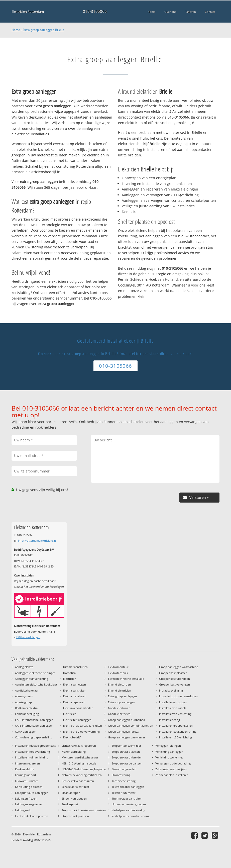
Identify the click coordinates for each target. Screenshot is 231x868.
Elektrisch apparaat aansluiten (83, 726)
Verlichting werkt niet (169, 757)
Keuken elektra (25, 769)
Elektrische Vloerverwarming (81, 732)
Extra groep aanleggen (122, 696)
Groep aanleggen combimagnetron (131, 726)
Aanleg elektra (24, 667)
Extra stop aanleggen (122, 702)
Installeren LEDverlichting (176, 737)
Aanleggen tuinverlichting (32, 679)
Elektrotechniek (118, 673)
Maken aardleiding (74, 752)
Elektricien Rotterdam (28, 11)
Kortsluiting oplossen (29, 787)
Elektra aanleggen (75, 684)
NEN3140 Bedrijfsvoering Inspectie (84, 769)
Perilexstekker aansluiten (78, 781)
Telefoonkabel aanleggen (128, 787)
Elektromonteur (118, 667)
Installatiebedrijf (170, 720)
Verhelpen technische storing (131, 816)
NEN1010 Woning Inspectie (79, 763)
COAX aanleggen (26, 732)
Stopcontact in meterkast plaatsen (84, 810)
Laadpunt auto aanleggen (32, 793)
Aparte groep (23, 702)
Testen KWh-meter (124, 793)
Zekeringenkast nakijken (171, 769)
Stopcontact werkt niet (126, 746)
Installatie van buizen (173, 702)
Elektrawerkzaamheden (78, 708)
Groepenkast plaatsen (173, 673)
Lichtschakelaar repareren (32, 816)
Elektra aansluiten (75, 690)
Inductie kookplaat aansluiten (178, 696)
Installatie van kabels (173, 708)
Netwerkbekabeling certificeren (82, 775)
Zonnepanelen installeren (172, 775)
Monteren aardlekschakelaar (80, 757)
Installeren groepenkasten (176, 726)
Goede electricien (119, 708)
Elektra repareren (74, 702)
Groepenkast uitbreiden (175, 679)
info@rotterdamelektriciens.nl (37, 541)
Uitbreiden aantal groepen (129, 804)
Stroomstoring (121, 775)
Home (16, 30)
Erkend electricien (119, 684)
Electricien (70, 679)
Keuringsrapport (26, 775)
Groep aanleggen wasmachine (179, 667)
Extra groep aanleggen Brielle (43, 30)
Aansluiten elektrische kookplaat (36, 684)
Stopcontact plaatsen (75, 816)
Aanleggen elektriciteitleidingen (35, 673)
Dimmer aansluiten (75, 667)
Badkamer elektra (26, 708)
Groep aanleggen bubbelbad (127, 720)
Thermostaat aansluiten (127, 798)
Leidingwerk (23, 810)
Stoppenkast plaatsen (126, 752)
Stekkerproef (70, 804)
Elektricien (70, 714)
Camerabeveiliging (27, 714)
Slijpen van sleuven (74, 798)
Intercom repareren (27, 763)
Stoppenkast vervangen (127, 763)
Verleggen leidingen (168, 746)
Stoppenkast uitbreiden (127, 757)
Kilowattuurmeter (26, 781)
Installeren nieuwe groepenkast (35, 746)
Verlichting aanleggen (169, 752)
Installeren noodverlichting (32, 752)
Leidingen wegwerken (29, 804)
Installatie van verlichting (175, 714)
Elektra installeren (75, 696)
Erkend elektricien (120, 690)
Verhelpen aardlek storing (128, 810)
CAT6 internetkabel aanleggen (34, 726)
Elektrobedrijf (72, 737)
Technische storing (124, 781)
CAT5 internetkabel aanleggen (34, 720)
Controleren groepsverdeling (34, 737)
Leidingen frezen (26, 798)
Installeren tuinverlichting (32, 757)
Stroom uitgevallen (124, 769)
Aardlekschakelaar (27, 690)
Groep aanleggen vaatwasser (127, 737)
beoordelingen (28, 637)
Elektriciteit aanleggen (77, 720)
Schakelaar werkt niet (75, 787)
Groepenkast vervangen (175, 684)
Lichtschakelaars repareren (79, 746)
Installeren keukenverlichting (178, 732)
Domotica (69, 673)
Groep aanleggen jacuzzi (124, 732)
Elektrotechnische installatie (126, 679)
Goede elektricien (119, 714)
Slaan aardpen (71, 793)
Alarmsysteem (24, 696)
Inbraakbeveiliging (171, 690)
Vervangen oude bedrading (173, 763)
